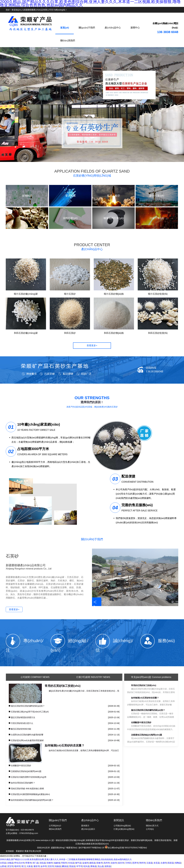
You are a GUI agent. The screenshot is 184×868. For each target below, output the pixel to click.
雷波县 (72, 866)
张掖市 (50, 863)
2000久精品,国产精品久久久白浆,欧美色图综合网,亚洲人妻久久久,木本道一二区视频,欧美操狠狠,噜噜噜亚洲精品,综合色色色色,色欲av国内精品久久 (66, 859)
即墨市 (28, 863)
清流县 (43, 863)
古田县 (3, 863)
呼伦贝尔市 (19, 863)
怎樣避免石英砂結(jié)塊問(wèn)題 (26, 771)
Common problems (151, 677)
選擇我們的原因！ (92, 402)
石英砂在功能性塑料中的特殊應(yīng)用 (29, 777)
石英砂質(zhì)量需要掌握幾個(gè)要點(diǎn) (30, 794)
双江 (23, 866)
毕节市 (79, 866)
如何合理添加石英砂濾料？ (23, 783)
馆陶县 (178, 863)
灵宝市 (10, 866)
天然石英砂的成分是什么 (22, 723)
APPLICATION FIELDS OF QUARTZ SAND (92, 173)
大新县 (29, 866)
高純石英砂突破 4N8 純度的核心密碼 (27, 789)
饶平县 (78, 863)
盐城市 (85, 863)
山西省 (3, 866)
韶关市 (121, 863)
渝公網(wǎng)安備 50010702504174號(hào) (126, 848)
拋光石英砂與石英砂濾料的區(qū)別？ (28, 706)
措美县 (108, 866)
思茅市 (135, 863)
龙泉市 (114, 863)
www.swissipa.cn (43, 840)
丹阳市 (64, 863)
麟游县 (65, 866)
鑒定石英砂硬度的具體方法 (23, 717)
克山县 (101, 866)
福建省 (57, 863)
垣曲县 (58, 866)
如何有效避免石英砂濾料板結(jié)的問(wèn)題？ (32, 800)
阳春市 (100, 863)
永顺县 (10, 863)
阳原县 (171, 863)
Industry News (93, 677)
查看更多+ (92, 345)
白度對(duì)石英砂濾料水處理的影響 (27, 735)
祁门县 (36, 863)
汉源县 (149, 863)
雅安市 (37, 866)
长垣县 (71, 863)
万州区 (128, 863)
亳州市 (17, 866)
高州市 (107, 863)
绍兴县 (86, 866)
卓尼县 (157, 863)
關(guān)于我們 (87, 28)
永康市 (164, 863)
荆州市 (142, 863)
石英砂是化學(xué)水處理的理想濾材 (27, 740)
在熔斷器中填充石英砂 (21, 766)
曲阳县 (92, 863)
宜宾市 (51, 866)
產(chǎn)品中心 (113, 28)
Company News (35, 677)
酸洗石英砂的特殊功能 (21, 729)
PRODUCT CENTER (92, 247)
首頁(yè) (65, 28)
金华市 (44, 866)
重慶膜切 (20, 851)
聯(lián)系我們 (68, 41)
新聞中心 (135, 28)
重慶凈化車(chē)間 (33, 851)
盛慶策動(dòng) (58, 848)
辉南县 (94, 866)
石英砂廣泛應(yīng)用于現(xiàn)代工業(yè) (30, 712)
